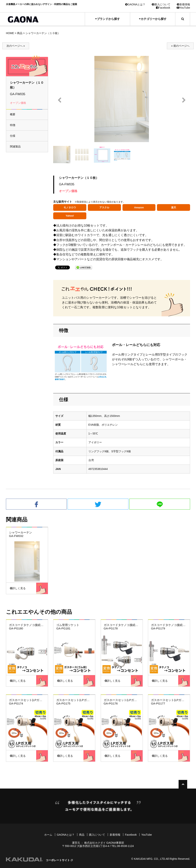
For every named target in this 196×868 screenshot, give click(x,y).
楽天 (174, 207)
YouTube (183, 8)
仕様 (13, 136)
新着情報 (183, 4)
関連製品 (15, 146)
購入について (161, 4)
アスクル (104, 207)
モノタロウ (70, 207)
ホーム (48, 835)
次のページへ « (16, 46)
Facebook (163, 8)
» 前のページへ (180, 46)
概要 (13, 114)
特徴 (13, 125)
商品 (20, 33)
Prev (59, 100)
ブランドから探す (107, 19)
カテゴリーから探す (153, 19)
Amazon (139, 207)
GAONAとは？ (135, 4)
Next (184, 100)
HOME (10, 33)
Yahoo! (70, 216)
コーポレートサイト (58, 860)
